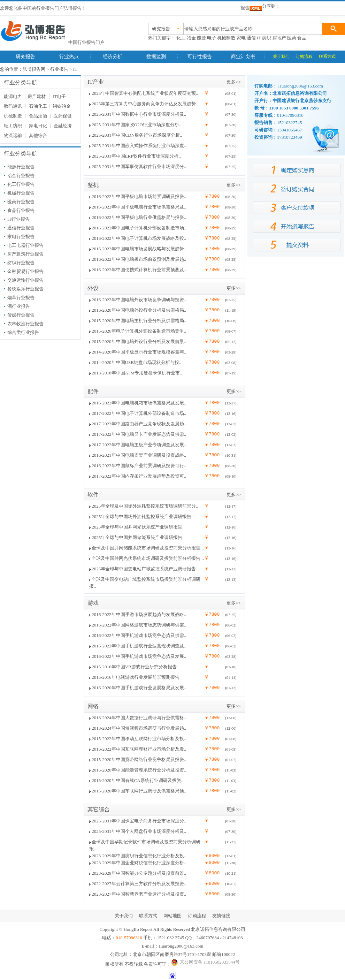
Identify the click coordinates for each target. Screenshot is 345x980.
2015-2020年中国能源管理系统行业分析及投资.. (139, 770)
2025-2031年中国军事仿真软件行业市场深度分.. (139, 166)
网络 (93, 706)
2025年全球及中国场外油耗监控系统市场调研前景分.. (145, 506)
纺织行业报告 (21, 263)
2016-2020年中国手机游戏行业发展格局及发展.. (139, 688)
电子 (212, 38)
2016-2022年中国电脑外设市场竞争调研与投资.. (139, 300)
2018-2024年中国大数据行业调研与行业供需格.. (139, 718)
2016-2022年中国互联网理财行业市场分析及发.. (139, 749)
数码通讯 (13, 106)
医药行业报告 (21, 202)
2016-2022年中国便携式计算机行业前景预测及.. (139, 270)
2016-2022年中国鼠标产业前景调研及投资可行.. (139, 466)
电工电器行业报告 (25, 245)
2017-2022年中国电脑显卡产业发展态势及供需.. (139, 434)
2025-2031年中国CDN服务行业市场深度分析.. (137, 135)
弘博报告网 (34, 69)
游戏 (93, 603)
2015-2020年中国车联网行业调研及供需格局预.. (139, 791)
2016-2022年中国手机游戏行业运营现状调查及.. (139, 646)
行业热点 (69, 57)
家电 (241, 38)
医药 (292, 38)
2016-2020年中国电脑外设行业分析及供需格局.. (139, 310)
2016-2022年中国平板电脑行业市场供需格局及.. (139, 207)
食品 (302, 38)
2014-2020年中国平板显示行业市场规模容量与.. (139, 352)
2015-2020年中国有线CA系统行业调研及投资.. (137, 780)
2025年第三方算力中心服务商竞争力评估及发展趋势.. (145, 104)
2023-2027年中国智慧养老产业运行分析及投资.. (139, 894)
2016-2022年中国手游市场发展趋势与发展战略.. (139, 614)
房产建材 (37, 96)
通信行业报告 (21, 228)
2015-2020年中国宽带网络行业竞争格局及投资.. (139, 759)
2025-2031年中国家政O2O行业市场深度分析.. (136, 125)
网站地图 (172, 916)
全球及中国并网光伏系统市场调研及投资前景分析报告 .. (148, 558)
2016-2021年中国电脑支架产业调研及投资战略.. (139, 455)
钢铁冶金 (62, 106)
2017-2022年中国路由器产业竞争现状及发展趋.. (139, 424)
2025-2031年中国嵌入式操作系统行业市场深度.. (139, 146)
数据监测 (156, 57)
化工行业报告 (21, 184)
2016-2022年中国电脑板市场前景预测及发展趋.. (139, 259)
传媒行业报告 (21, 315)
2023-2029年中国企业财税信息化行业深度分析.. (139, 863)
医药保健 (63, 116)
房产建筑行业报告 (25, 254)
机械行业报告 (21, 193)
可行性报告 (200, 57)
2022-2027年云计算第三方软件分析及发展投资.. (139, 884)
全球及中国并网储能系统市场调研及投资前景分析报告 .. (148, 548)
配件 (93, 391)
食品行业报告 (21, 210)
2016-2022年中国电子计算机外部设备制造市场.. (139, 228)
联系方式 (327, 56)
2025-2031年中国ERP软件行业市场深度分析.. (136, 156)
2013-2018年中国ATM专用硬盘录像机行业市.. (137, 373)
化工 (181, 38)
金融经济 (63, 126)
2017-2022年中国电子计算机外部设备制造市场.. (139, 413)
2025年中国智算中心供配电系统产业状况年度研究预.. (145, 93)
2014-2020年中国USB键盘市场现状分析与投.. (136, 362)
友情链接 (221, 916)
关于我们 (281, 56)
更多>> (234, 82)
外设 (93, 288)
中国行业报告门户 (86, 42)
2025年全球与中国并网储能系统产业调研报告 (137, 537)
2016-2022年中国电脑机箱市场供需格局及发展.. (139, 403)
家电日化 (38, 126)
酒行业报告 (19, 306)
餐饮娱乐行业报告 (25, 289)
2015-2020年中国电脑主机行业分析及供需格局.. (139, 321)
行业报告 (59, 69)
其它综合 (99, 809)
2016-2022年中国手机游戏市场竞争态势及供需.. (139, 635)
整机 (93, 185)
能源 (201, 38)
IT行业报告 (18, 219)
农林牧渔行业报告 (25, 324)
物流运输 (13, 135)
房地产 (279, 38)
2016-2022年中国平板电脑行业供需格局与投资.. (139, 217)
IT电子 (59, 96)
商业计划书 (243, 57)
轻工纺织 (13, 126)
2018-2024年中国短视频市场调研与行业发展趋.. (139, 728)
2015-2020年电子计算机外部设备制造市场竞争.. (139, 331)
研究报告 (25, 57)
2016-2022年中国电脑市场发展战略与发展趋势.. (139, 249)
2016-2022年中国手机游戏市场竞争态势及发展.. (139, 656)
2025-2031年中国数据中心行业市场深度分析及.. (139, 114)
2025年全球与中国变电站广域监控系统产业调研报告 (144, 569)
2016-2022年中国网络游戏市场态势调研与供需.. (139, 625)
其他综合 (38, 135)
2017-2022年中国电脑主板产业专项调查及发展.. (139, 445)
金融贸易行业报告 (25, 271)
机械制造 (226, 38)
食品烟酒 (38, 116)
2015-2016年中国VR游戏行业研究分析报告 (134, 667)
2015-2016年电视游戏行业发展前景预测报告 (135, 677)
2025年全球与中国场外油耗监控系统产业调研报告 (141, 516)
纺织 (267, 38)
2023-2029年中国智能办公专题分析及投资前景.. (139, 873)
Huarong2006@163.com (181, 946)
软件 (93, 495)
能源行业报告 (21, 167)
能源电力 (13, 96)
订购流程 (304, 56)
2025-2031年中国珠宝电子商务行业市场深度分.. (139, 821)
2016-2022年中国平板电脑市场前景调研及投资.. (139, 196)
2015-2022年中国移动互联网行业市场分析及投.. (139, 739)
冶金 (191, 38)
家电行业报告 (21, 237)
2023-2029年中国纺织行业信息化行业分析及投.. (139, 856)
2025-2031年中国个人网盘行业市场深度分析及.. (139, 831)
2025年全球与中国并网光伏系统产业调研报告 (137, 527)
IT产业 (96, 82)
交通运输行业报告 (25, 280)
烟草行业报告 (21, 298)
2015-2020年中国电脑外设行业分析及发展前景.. (139, 341)
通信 (251, 38)
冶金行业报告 (21, 176)
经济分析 (113, 57)
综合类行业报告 (23, 332)
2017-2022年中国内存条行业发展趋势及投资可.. (139, 476)
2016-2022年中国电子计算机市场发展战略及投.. (139, 238)
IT (259, 38)
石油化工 (38, 106)
